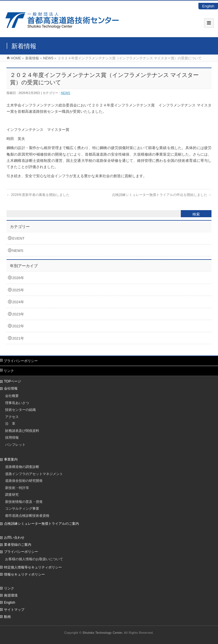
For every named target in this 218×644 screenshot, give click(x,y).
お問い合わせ (14, 538)
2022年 (18, 326)
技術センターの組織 (20, 410)
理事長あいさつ (17, 403)
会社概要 (12, 396)
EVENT (18, 238)
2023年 (18, 314)
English (208, 6)
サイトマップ (14, 610)
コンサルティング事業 (22, 508)
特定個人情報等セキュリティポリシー (33, 567)
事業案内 (11, 459)
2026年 (18, 278)
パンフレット (15, 445)
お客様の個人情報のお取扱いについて (34, 559)
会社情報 (11, 388)
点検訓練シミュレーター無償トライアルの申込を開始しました (162, 195)
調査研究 (12, 494)
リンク (9, 371)
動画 (7, 617)
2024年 (18, 302)
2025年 (18, 290)
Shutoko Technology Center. (103, 633)
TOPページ (12, 381)
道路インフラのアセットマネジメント (34, 474)
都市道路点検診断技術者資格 (27, 516)
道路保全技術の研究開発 (24, 481)
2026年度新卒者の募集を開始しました (38, 195)
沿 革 (10, 424)
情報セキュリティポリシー (24, 574)
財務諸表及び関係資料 (22, 431)
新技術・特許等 (17, 488)
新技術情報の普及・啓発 (24, 502)
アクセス (12, 417)
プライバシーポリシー (21, 361)
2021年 (18, 338)
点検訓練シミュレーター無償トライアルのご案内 (41, 524)
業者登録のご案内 (18, 545)
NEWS (65, 93)
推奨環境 (11, 595)
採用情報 (12, 437)
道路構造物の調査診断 (22, 467)
